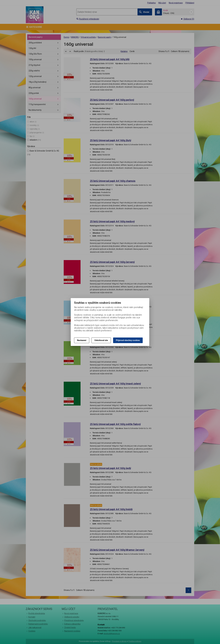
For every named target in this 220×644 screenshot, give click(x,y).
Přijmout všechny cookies (128, 340)
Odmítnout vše (101, 340)
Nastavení (82, 340)
